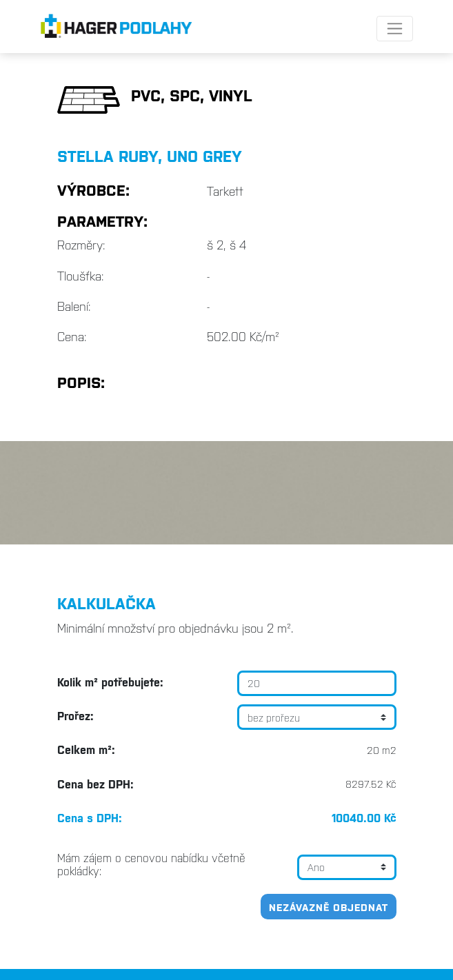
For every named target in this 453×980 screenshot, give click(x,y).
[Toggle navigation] (395, 29)
